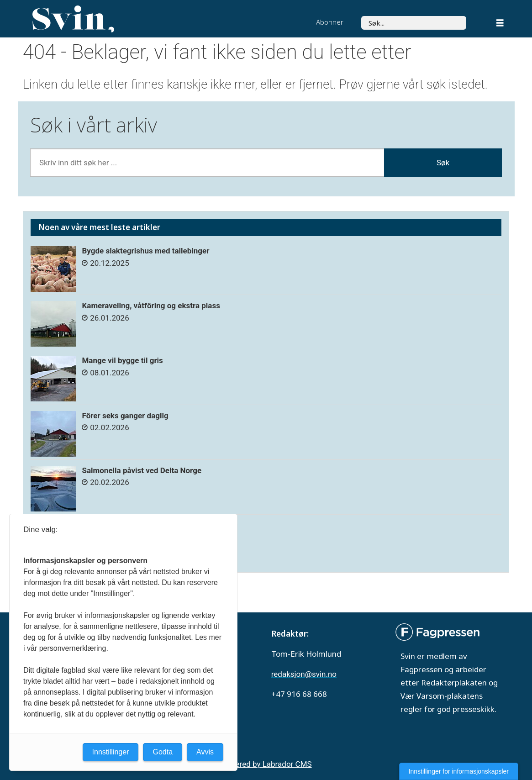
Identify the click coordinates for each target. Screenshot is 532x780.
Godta (163, 752)
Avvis (205, 752)
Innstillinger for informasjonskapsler (459, 771)
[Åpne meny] (500, 24)
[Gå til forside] (74, 19)
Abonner (330, 22)
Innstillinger (111, 752)
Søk (361, 16)
